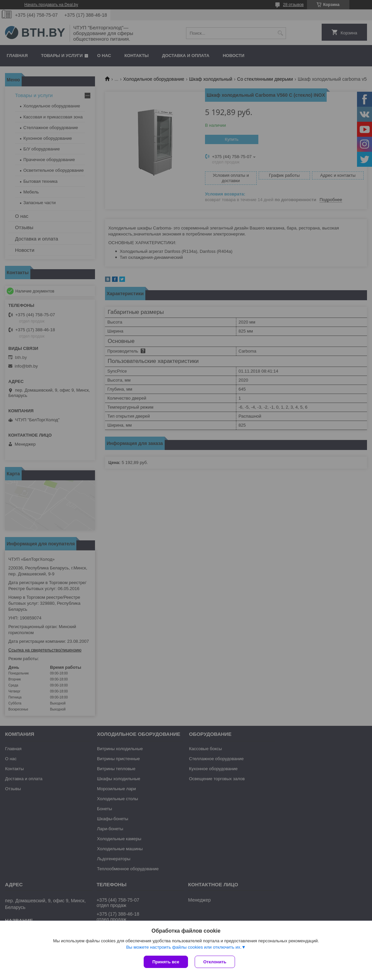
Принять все (166, 962)
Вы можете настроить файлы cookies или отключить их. (184, 947)
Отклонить (215, 962)
